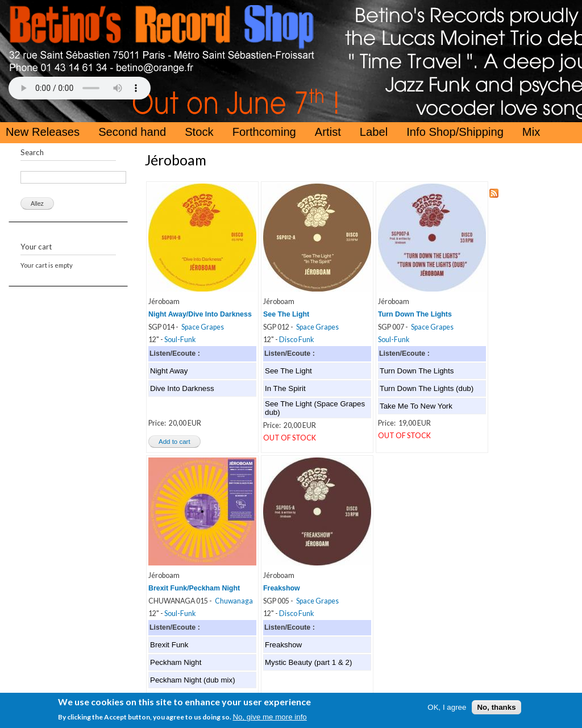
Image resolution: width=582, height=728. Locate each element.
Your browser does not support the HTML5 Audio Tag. (80, 88)
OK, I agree (447, 709)
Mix (531, 132)
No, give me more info (269, 719)
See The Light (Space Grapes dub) (315, 408)
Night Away (169, 371)
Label (374, 132)
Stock (199, 132)
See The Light (286, 314)
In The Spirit (285, 388)
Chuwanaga (234, 601)
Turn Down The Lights (415, 314)
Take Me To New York (416, 406)
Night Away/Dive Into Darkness (200, 314)
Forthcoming (264, 132)
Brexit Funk (169, 645)
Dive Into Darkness (182, 388)
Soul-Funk (180, 340)
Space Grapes (203, 327)
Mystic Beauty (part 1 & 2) (308, 662)
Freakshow (282, 588)
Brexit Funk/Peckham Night (194, 588)
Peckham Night (176, 662)
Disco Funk (296, 340)
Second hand (132, 132)
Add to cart (174, 442)
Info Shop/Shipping (455, 132)
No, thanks (496, 709)
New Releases (43, 132)
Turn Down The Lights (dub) (427, 388)
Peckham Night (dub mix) (193, 680)
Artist (328, 132)
